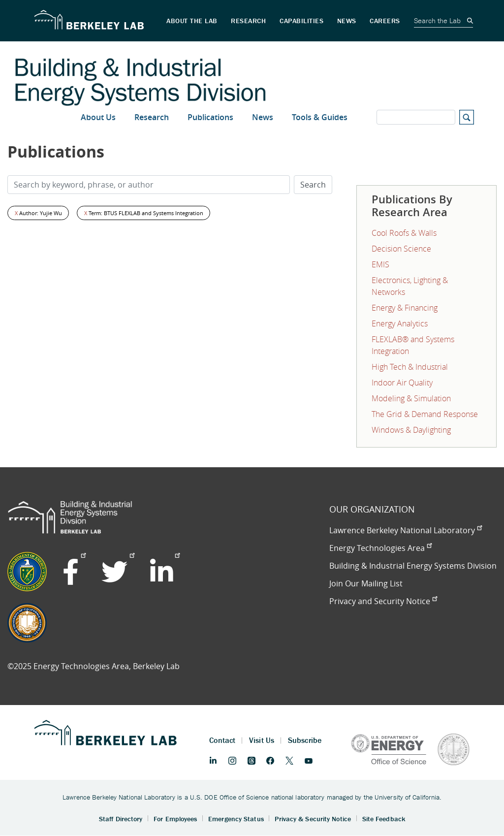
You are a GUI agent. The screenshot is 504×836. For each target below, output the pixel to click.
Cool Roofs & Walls (404, 233)
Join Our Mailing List (366, 583)
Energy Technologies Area (380, 548)
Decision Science (401, 249)
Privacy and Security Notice (383, 601)
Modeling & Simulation (411, 398)
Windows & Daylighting (411, 430)
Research (152, 117)
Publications (210, 117)
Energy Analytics (400, 323)
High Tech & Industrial (410, 367)
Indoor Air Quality (402, 383)
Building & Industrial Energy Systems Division (413, 566)
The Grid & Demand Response (425, 414)
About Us (98, 117)
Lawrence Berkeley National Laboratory (406, 530)
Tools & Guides (320, 117)
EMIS (380, 264)
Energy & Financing (405, 308)
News (263, 117)
